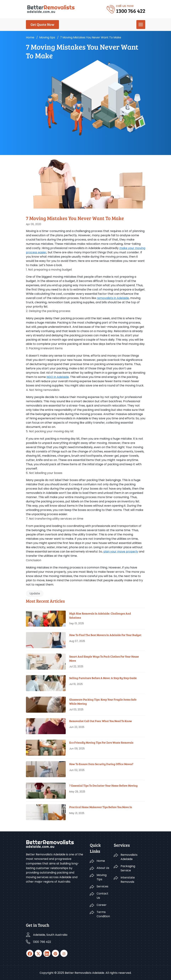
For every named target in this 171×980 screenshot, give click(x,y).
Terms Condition (103, 914)
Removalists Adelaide (129, 857)
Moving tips (47, 37)
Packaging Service (128, 868)
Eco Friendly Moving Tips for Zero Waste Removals (101, 742)
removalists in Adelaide (113, 298)
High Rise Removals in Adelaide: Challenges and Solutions (100, 615)
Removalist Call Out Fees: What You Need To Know (101, 721)
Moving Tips (102, 877)
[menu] (141, 25)
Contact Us (102, 896)
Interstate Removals (128, 880)
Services (102, 886)
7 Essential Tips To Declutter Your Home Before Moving (103, 785)
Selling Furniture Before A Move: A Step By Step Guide (103, 678)
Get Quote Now (42, 24)
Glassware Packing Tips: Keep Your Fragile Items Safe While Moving (103, 701)
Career (102, 905)
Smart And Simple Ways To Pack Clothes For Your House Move (104, 658)
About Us (103, 868)
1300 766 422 (42, 942)
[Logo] (51, 9)
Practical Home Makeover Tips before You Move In (101, 807)
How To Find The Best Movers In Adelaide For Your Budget (105, 635)
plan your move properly (121, 552)
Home (30, 37)
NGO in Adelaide (58, 377)
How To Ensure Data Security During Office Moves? (101, 764)
